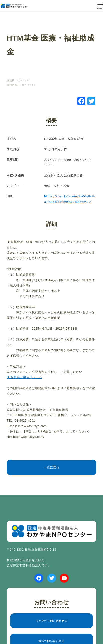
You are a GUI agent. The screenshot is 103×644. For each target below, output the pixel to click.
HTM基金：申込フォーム (24, 377)
